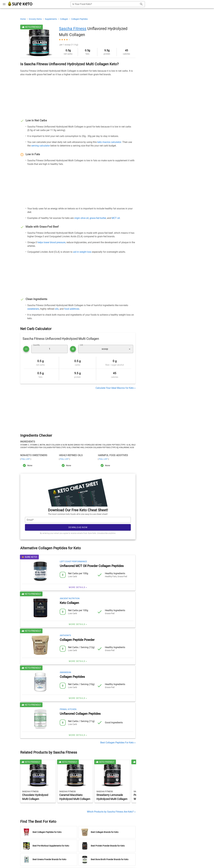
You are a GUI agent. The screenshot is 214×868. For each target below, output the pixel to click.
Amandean (65, 672)
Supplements (51, 19)
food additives (72, 309)
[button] (106, 349)
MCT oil (116, 218)
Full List (26, 459)
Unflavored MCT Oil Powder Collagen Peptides (92, 566)
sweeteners (33, 309)
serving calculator (40, 146)
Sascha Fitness (73, 29)
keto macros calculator (109, 142)
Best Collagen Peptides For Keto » (118, 743)
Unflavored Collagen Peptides (80, 714)
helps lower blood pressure (51, 242)
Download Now (78, 527)
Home (23, 19)
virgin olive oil (81, 218)
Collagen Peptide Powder (77, 640)
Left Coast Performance (73, 561)
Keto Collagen (69, 603)
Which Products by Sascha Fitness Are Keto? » (111, 812)
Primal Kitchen (68, 709)
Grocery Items (36, 19)
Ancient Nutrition (70, 598)
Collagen (64, 19)
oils (57, 309)
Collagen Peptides (79, 19)
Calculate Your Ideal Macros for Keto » (116, 388)
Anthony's (65, 635)
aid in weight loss (82, 252)
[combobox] (108, 4)
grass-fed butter (98, 218)
